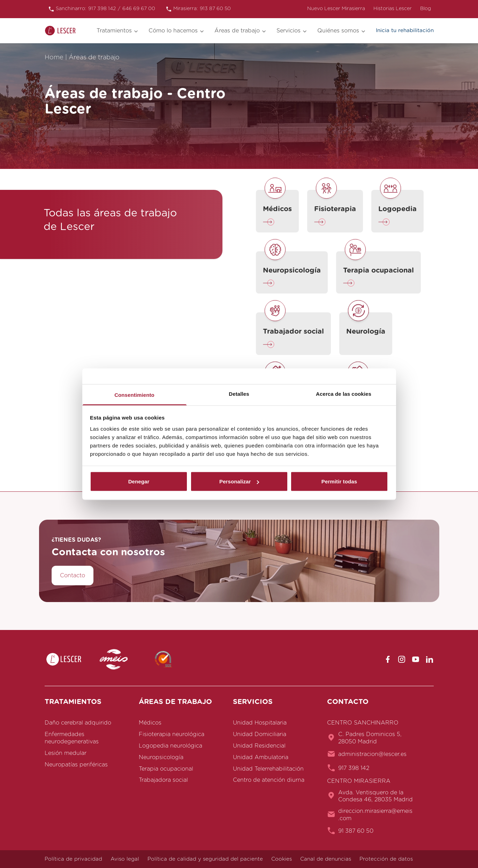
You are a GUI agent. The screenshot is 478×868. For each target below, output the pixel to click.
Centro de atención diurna (269, 780)
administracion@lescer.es (372, 754)
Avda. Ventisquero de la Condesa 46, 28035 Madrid (375, 796)
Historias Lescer (393, 9)
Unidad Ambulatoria (261, 757)
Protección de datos (386, 859)
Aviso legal (125, 859)
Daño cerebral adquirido (78, 723)
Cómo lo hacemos (173, 31)
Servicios (289, 31)
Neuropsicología (161, 757)
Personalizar (239, 481)
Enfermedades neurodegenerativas (72, 738)
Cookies (282, 859)
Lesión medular (66, 753)
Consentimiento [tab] (134, 395)
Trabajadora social (163, 780)
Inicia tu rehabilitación (405, 31)
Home (54, 58)
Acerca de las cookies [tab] (344, 394)
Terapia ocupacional (166, 769)
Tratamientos (114, 31)
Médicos (150, 723)
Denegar (139, 481)
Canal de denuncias (326, 859)
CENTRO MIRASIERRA (359, 781)
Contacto (73, 576)
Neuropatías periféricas (76, 765)
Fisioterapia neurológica (172, 734)
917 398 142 (354, 768)
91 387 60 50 (356, 831)
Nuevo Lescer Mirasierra (336, 9)
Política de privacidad (73, 859)
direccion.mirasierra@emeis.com (375, 815)
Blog (426, 9)
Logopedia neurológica (170, 746)
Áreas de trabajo (237, 31)
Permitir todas (339, 481)
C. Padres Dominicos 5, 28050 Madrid (370, 738)
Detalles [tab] (239, 394)
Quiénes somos (338, 31)
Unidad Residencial (259, 746)
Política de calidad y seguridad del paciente (205, 859)
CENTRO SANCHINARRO (363, 723)
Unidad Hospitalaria (260, 723)
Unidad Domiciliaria (260, 734)
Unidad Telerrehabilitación (268, 769)
